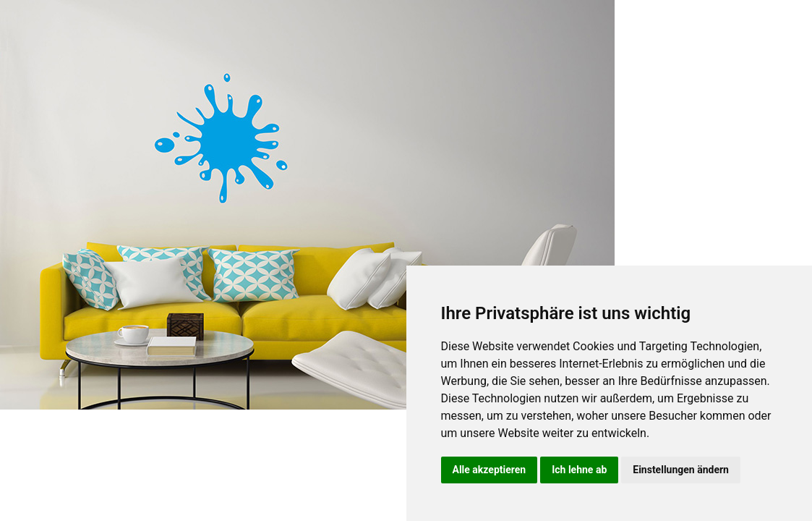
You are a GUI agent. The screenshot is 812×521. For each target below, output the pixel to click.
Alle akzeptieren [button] (490, 470)
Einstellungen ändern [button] (681, 470)
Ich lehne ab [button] (579, 470)
